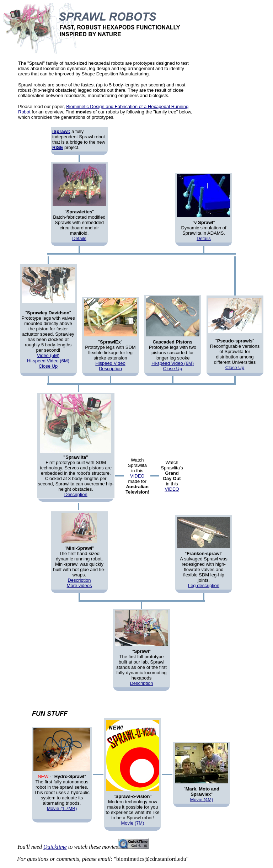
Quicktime (55, 847)
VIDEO (137, 476)
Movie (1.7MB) (62, 808)
